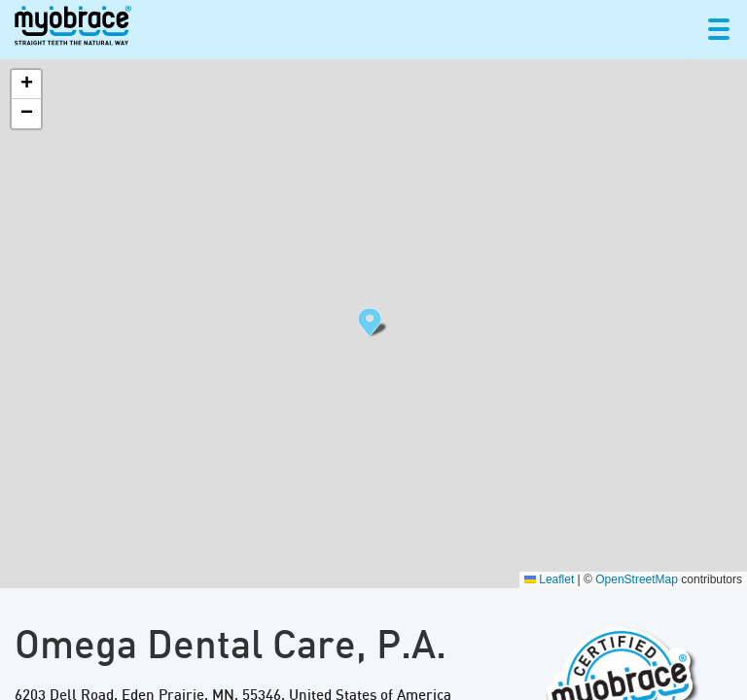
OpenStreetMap (637, 579)
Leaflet (549, 579)
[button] (373, 324)
